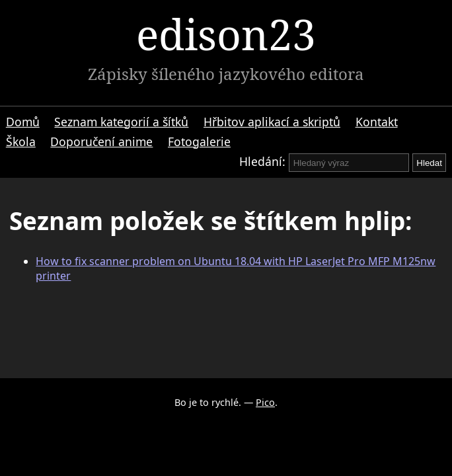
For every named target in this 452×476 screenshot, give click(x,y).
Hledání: (262, 161)
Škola (21, 141)
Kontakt (377, 122)
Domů (23, 122)
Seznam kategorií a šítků (121, 122)
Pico (265, 402)
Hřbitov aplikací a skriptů (272, 122)
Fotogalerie (199, 141)
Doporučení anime (101, 141)
